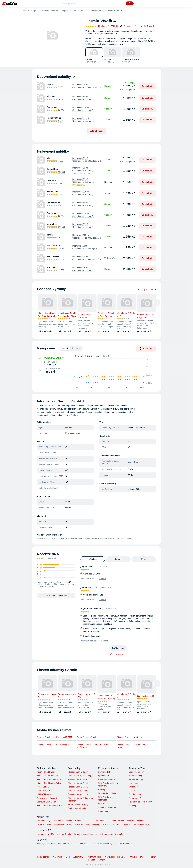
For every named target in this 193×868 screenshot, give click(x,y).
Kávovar (141, 821)
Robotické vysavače (56, 824)
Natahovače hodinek (107, 807)
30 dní (65, 348)
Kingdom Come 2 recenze (86, 834)
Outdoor (117, 824)
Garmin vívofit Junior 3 (47, 798)
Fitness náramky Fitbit (77, 791)
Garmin (69, 428)
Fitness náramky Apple (77, 779)
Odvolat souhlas (137, 857)
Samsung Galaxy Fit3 (46, 802)
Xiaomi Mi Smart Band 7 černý (50, 779)
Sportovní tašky (135, 776)
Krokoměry (103, 804)
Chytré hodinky (105, 772)
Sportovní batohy (136, 772)
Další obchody (96, 131)
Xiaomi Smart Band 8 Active (49, 783)
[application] (112, 371)
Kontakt (91, 860)
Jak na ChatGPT (83, 844)
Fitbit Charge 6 (43, 791)
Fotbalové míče (135, 798)
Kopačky (132, 805)
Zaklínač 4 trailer (64, 834)
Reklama (152, 857)
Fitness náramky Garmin (78, 783)
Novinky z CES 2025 (46, 844)
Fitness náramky (97, 11)
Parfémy (79, 824)
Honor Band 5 (43, 787)
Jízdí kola (106, 824)
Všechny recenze (117, 654)
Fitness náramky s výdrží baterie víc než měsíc (135, 746)
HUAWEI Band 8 (44, 794)
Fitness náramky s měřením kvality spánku (56, 745)
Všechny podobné (147, 290)
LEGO (89, 821)
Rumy (70, 824)
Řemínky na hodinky (107, 779)
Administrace (79, 857)
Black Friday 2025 (141, 824)
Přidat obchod (43, 857)
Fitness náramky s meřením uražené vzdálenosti (93, 746)
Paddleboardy (135, 794)
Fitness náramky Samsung (79, 776)
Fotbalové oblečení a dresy (140, 802)
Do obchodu (147, 86)
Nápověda (58, 857)
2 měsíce (76, 348)
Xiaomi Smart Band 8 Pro (48, 776)
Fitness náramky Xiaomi (78, 772)
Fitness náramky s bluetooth (129, 737)
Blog (68, 857)
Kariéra (102, 860)
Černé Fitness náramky (87, 737)
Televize (130, 821)
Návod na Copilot (66, 844)
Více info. (52, 586)
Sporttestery (103, 776)
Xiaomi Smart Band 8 (46, 772)
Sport (35, 11)
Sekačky (95, 824)
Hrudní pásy (103, 811)
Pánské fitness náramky (78, 805)
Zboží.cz (26, 11)
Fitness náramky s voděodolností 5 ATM (54, 737)
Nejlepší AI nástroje (124, 844)
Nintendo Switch (117, 821)
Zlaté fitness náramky (77, 808)
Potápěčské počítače (107, 793)
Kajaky (132, 791)
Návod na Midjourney (103, 844)
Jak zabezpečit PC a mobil (112, 834)
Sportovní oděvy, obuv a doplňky (55, 11)
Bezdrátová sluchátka (62, 821)
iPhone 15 (79, 821)
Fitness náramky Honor (78, 794)
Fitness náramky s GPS (78, 787)
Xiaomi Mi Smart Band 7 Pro (49, 805)
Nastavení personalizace (116, 857)
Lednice (40, 824)
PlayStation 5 (101, 821)
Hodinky (102, 790)
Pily (87, 824)
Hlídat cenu (146, 348)
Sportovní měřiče (79, 11)
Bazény (127, 824)
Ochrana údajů (95, 857)
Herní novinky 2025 (45, 834)
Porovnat (126, 26)
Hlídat (138, 26)
